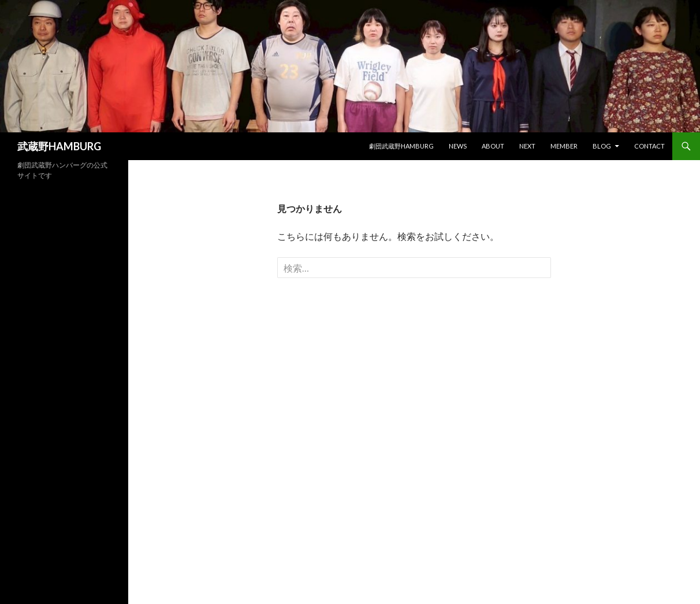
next (527, 146)
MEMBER (564, 146)
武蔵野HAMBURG (59, 146)
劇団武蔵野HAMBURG (401, 146)
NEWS (458, 146)
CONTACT (649, 146)
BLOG (602, 146)
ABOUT (493, 146)
